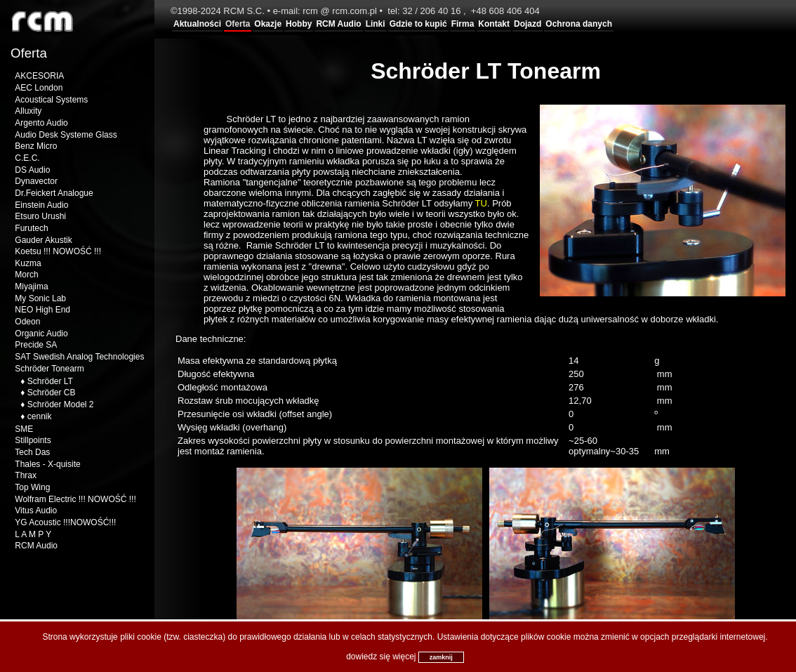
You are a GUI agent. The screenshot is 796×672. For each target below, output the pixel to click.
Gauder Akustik (43, 240)
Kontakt (494, 24)
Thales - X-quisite (47, 464)
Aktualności (197, 24)
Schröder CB (52, 393)
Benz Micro (36, 146)
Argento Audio (41, 123)
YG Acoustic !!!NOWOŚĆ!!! (65, 522)
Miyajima (31, 286)
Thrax (26, 475)
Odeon (27, 322)
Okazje (268, 24)
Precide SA (36, 345)
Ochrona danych (579, 24)
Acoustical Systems (51, 100)
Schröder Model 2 (61, 404)
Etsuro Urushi (40, 216)
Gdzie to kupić (418, 24)
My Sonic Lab (40, 298)
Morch (26, 275)
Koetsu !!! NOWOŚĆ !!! (58, 251)
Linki (376, 24)
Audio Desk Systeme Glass (66, 135)
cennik (40, 416)
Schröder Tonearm (49, 369)
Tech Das (32, 452)
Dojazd (528, 24)
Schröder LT (50, 381)
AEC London (39, 88)
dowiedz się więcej (381, 657)
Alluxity (28, 111)
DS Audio (32, 170)
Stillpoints (33, 440)
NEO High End (42, 310)
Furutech (31, 228)
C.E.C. (27, 158)
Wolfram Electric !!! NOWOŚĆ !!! (75, 499)
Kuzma (28, 263)
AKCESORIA (39, 76)
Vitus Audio (36, 510)
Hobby (299, 24)
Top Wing (32, 487)
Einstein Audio (41, 205)
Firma (463, 24)
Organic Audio (41, 334)
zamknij (441, 657)
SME (24, 429)
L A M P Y (33, 534)
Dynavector (36, 181)
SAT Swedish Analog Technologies (79, 357)
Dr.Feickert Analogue (54, 193)
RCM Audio (338, 24)
